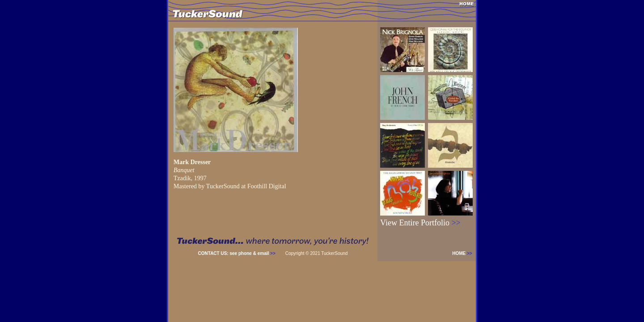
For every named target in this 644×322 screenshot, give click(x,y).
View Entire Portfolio (420, 223)
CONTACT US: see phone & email (237, 253)
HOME (464, 253)
